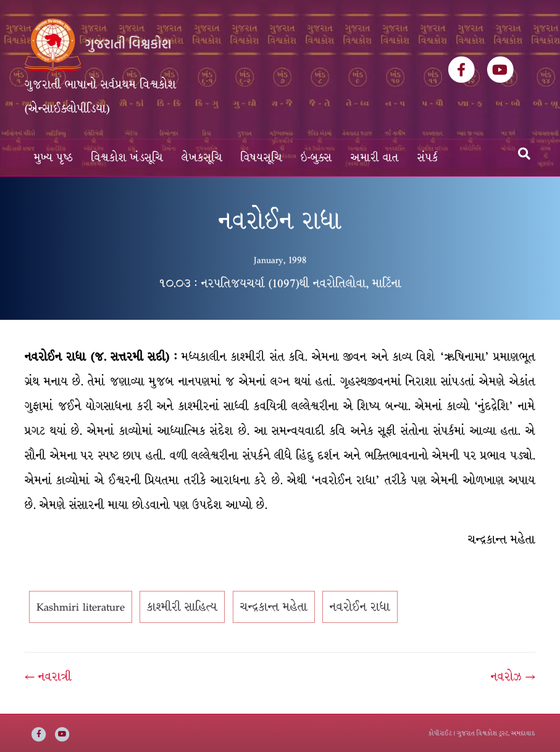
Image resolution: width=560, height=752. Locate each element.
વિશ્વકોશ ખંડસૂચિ (127, 158)
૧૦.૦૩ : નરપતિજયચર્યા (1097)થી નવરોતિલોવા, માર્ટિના (280, 283)
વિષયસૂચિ (261, 158)
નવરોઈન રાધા (360, 607)
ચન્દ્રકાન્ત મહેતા (274, 607)
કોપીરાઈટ (440, 733)
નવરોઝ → (513, 677)
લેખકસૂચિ (202, 158)
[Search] (524, 154)
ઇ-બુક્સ (316, 158)
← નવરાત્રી (48, 677)
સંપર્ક (428, 158)
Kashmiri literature (81, 607)
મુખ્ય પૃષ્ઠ (53, 158)
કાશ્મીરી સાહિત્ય (182, 607)
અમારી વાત (375, 158)
